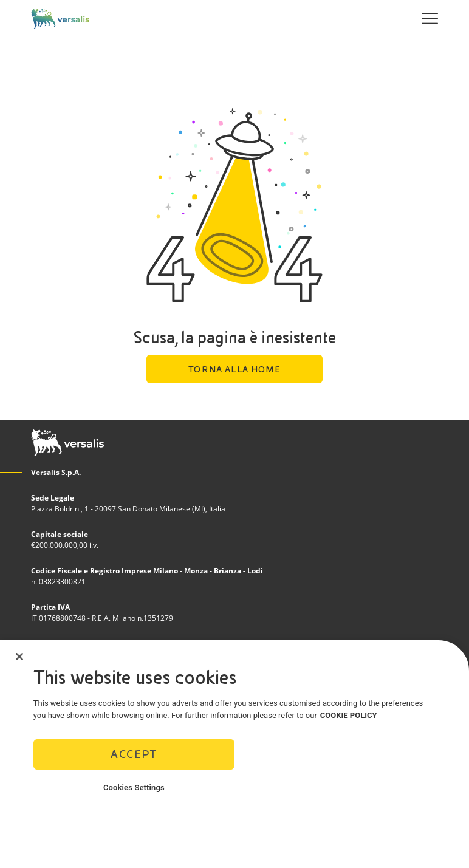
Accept (134, 754)
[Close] (19, 657)
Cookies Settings (134, 788)
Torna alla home (234, 369)
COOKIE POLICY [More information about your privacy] (349, 715)
